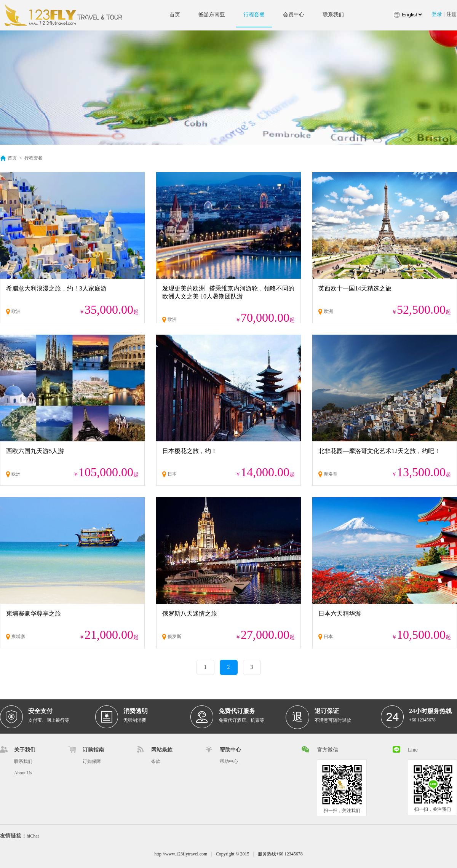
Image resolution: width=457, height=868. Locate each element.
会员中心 (294, 15)
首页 (175, 15)
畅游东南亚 (212, 15)
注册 (452, 14)
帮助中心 (229, 761)
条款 (156, 761)
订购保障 (92, 761)
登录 (437, 14)
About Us (23, 773)
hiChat (33, 836)
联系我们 (333, 15)
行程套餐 (254, 15)
